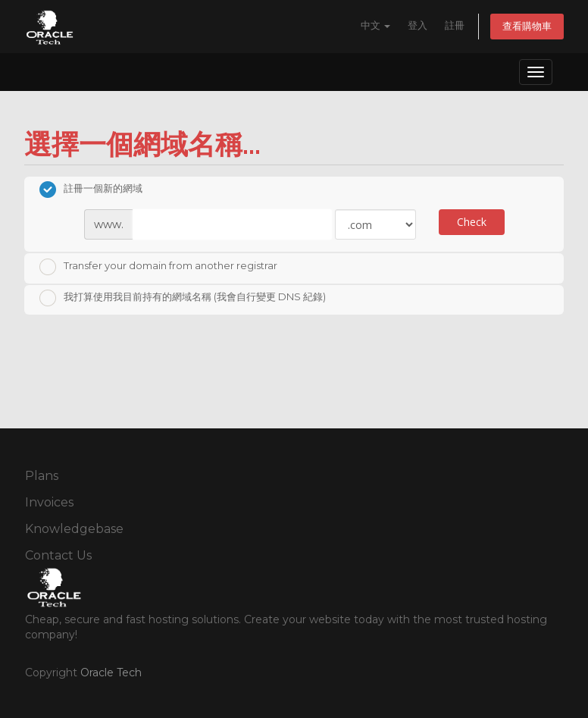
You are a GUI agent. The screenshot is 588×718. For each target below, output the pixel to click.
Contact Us (58, 555)
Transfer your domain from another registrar (158, 267)
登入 (418, 25)
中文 (375, 25)
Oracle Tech (111, 673)
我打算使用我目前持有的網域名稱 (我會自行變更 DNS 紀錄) (183, 298)
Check (472, 222)
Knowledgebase (74, 529)
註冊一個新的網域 (91, 190)
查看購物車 (527, 26)
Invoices (49, 502)
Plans (42, 476)
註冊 (455, 25)
